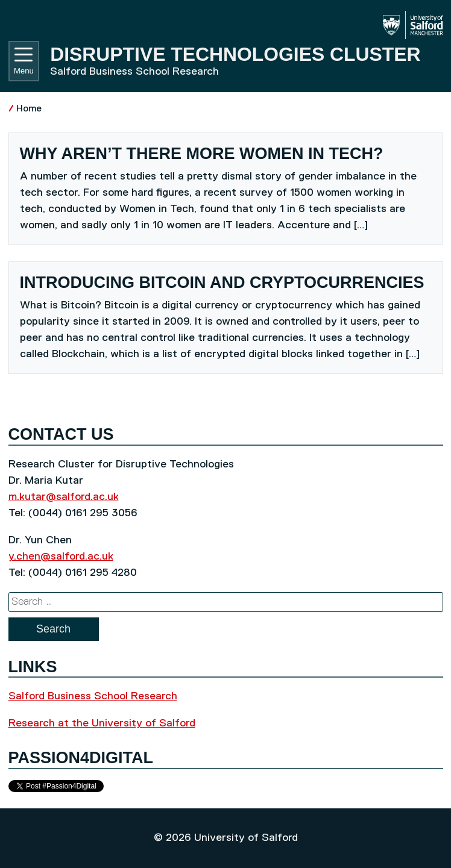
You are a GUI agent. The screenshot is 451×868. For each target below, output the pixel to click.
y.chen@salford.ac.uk (61, 557)
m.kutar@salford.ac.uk (64, 497)
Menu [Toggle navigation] (24, 61)
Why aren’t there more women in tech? (204, 154)
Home (29, 109)
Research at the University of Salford (102, 723)
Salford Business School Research (93, 696)
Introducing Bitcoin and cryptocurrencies (222, 283)
